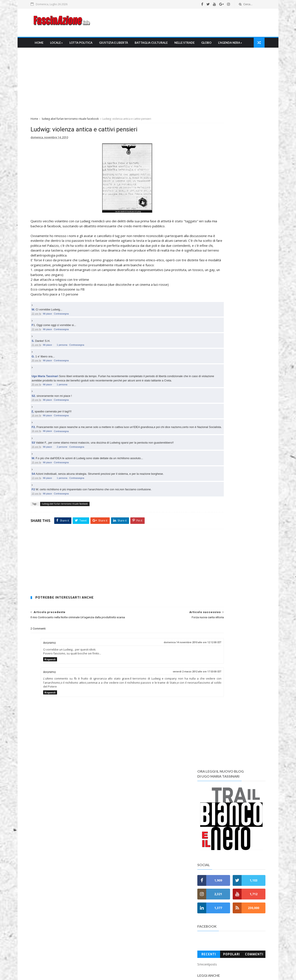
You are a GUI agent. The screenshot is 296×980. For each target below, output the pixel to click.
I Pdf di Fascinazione (128, 936)
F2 (40, 527)
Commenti (248, 314)
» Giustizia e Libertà (129, 839)
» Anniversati (124, 895)
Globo (212, 45)
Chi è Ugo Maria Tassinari (131, 920)
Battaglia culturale (157, 45)
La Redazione (123, 925)
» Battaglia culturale (130, 844)
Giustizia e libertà (119, 45)
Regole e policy (124, 946)
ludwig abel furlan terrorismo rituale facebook (77, 131)
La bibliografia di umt (128, 930)
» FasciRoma (123, 859)
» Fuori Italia (123, 875)
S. (40, 370)
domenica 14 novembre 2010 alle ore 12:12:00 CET (154, 684)
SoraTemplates (155, 975)
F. (39, 445)
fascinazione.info (192, 967)
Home (45, 45)
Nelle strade (190, 45)
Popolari (226, 314)
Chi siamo (120, 915)
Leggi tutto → (47, 860)
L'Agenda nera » (52, 55)
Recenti (205, 314)
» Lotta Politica (125, 834)
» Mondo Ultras (125, 854)
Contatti (119, 951)
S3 (40, 480)
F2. (40, 460)
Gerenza (119, 941)
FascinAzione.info (134, 963)
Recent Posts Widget (199, 834)
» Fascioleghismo (127, 869)
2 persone (69, 484)
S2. (41, 429)
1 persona (69, 374)
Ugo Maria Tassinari (52, 405)
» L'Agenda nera (126, 880)
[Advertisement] (180, 24)
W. (40, 338)
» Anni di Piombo (126, 890)
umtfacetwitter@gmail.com (140, 967)
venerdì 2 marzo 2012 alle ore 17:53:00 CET (158, 713)
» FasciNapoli (124, 864)
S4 (40, 511)
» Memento (122, 885)
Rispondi (57, 701)
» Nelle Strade (124, 849)
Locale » (62, 45)
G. (40, 385)
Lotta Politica (87, 45)
